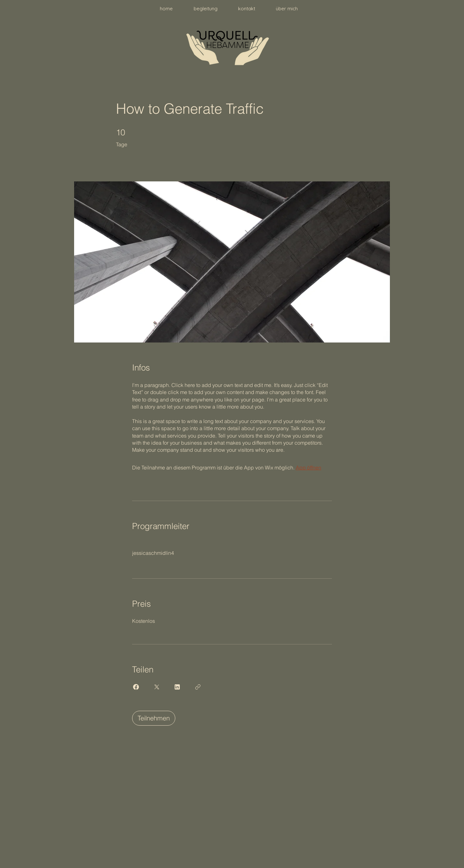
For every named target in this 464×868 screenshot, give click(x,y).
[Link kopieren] (198, 687)
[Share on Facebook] (136, 687)
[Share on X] (157, 687)
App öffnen (309, 468)
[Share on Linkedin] (177, 687)
